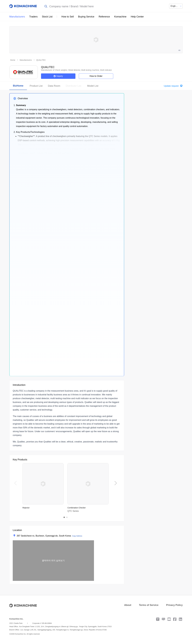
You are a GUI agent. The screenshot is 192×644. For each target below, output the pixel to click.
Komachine (120, 17)
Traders (33, 17)
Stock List (47, 17)
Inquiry (58, 76)
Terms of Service (149, 605)
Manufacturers (17, 17)
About (128, 605)
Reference (104, 17)
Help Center (137, 17)
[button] (173, 86)
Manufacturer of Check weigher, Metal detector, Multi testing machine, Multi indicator (76, 70)
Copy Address (77, 536)
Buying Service (86, 17)
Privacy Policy (174, 605)
